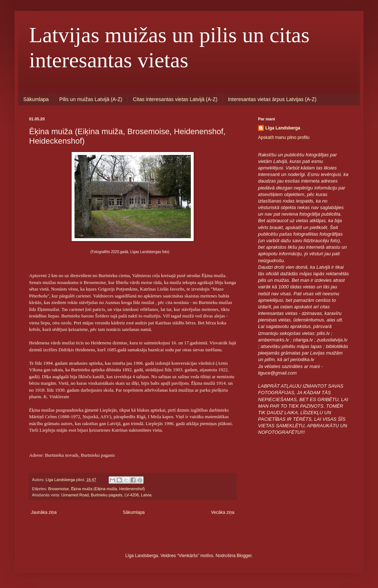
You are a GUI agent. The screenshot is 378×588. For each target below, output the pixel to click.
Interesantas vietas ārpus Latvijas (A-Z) (272, 99)
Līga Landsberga (283, 128)
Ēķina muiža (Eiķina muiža (94, 489)
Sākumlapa (36, 99)
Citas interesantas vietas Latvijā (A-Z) (175, 99)
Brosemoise (58, 489)
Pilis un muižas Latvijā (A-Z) (91, 99)
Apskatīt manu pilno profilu (284, 137)
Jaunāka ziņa (44, 512)
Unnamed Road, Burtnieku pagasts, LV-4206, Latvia (106, 495)
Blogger (244, 556)
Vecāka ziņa (223, 512)
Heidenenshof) (132, 489)
